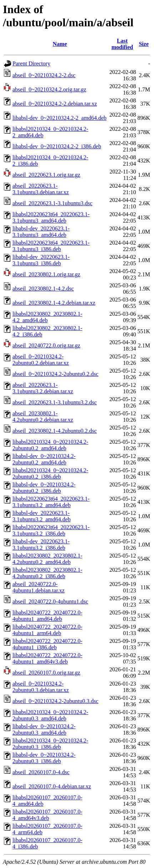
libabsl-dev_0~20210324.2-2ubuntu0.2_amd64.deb (44, 459)
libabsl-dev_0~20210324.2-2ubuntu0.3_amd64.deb (44, 729)
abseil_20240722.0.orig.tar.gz (46, 345)
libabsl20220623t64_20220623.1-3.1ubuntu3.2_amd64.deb (51, 502)
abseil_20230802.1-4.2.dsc (43, 289)
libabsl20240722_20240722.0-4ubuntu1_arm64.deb (47, 630)
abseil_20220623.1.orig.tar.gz (46, 175)
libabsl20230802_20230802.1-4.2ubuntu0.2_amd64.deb (47, 559)
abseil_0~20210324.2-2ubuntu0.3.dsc (55, 701)
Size (144, 44)
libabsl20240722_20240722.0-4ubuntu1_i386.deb (47, 644)
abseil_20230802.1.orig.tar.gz (46, 274)
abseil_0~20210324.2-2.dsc (44, 75)
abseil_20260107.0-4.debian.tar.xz (52, 786)
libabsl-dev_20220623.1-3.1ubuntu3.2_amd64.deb (42, 516)
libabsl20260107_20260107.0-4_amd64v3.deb (47, 815)
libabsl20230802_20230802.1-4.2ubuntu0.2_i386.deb (47, 573)
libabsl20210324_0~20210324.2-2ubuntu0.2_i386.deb (50, 473)
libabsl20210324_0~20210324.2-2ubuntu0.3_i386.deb (50, 744)
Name (60, 44)
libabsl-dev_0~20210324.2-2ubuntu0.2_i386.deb (44, 488)
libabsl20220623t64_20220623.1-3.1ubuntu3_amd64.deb (51, 217)
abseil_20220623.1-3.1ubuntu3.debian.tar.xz (41, 189)
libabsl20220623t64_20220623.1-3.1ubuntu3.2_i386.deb (51, 530)
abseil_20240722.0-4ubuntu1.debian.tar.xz (38, 587)
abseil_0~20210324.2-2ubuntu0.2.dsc (55, 374)
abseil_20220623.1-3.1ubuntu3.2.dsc (55, 402)
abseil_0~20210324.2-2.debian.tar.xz (55, 104)
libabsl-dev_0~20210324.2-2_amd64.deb (60, 118)
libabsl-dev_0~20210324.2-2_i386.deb (57, 146)
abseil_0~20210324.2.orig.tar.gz (49, 89)
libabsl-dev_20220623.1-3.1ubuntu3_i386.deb (41, 260)
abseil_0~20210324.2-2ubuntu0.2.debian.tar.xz (41, 360)
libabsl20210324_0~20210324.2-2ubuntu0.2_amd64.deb (50, 445)
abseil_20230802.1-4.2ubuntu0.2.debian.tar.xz (43, 417)
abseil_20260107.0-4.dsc (41, 772)
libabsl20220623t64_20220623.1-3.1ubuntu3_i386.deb (51, 246)
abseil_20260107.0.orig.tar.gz (46, 673)
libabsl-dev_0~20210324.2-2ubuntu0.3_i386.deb (44, 758)
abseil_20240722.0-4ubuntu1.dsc (50, 601)
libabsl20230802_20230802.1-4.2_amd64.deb (47, 317)
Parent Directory (31, 63)
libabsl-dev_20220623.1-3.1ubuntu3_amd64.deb (41, 232)
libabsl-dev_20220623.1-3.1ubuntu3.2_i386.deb (41, 545)
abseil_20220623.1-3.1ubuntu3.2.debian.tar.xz (43, 388)
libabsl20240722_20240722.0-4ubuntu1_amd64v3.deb (47, 658)
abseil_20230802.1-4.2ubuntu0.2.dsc (55, 431)
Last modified (122, 44)
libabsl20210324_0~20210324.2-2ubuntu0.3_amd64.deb (50, 715)
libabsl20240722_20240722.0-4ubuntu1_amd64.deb (47, 616)
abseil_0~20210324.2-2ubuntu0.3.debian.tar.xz (41, 687)
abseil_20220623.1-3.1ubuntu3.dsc (52, 203)
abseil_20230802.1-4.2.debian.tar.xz (54, 303)
